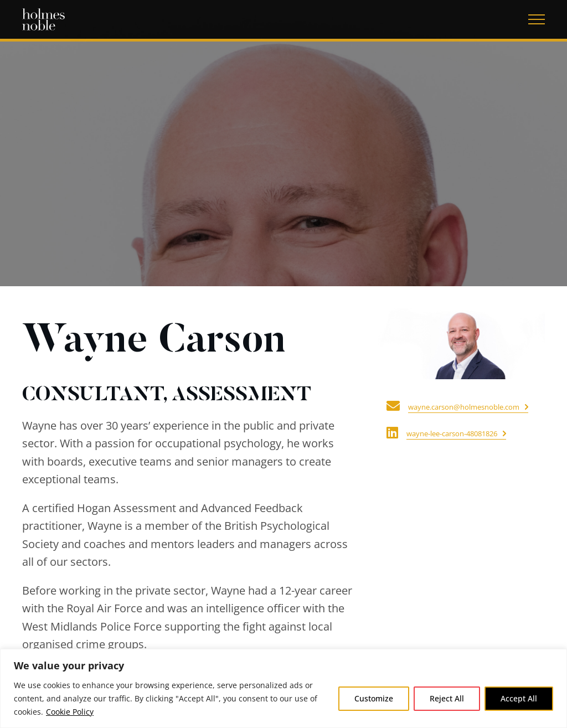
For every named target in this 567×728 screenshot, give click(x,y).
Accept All (519, 698)
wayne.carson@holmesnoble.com (464, 407)
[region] (283, 688)
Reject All (447, 698)
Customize (374, 698)
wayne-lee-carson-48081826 (452, 433)
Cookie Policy (70, 712)
